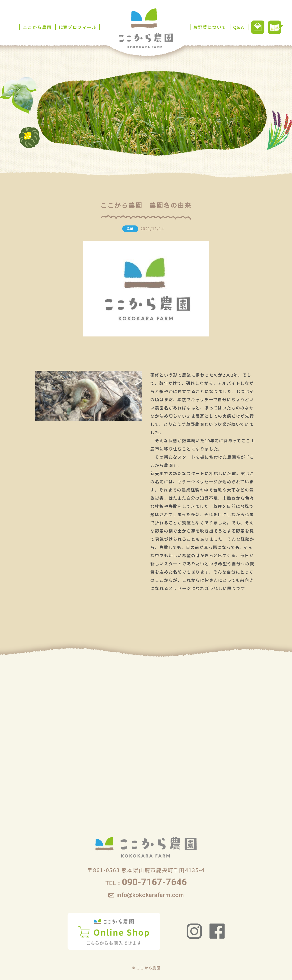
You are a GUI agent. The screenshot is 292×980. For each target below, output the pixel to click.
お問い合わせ (258, 27)
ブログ (275, 27)
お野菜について (210, 27)
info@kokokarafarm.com (150, 895)
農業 (130, 229)
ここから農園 (37, 27)
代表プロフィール (77, 27)
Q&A (239, 27)
